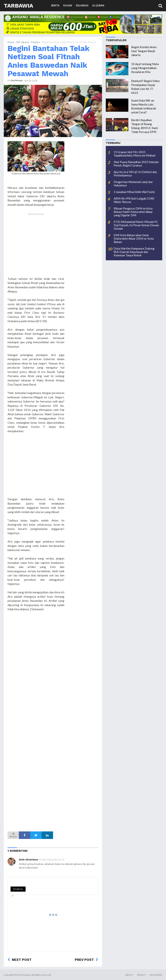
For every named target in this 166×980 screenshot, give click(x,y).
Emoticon (18, 889)
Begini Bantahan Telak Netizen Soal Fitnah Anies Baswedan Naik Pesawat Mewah (48, 61)
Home (11, 42)
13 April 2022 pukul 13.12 (51, 860)
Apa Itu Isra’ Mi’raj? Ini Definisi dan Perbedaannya (135, 174)
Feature (35, 42)
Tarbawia (18, 6)
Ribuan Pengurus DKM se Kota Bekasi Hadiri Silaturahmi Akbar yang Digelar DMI (133, 212)
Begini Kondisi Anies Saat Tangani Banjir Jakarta (144, 51)
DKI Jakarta (23, 42)
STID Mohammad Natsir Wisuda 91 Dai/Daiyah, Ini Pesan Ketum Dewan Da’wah (136, 225)
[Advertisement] (36, 249)
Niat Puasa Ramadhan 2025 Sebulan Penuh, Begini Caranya (136, 164)
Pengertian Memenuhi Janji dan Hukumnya (133, 184)
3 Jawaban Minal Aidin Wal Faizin (134, 192)
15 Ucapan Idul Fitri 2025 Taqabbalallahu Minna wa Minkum (135, 154)
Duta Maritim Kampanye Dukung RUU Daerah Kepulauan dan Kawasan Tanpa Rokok (134, 252)
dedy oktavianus (29, 859)
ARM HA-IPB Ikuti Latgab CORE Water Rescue (134, 200)
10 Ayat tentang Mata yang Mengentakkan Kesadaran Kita (145, 68)
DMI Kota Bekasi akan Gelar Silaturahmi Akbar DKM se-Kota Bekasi (134, 238)
